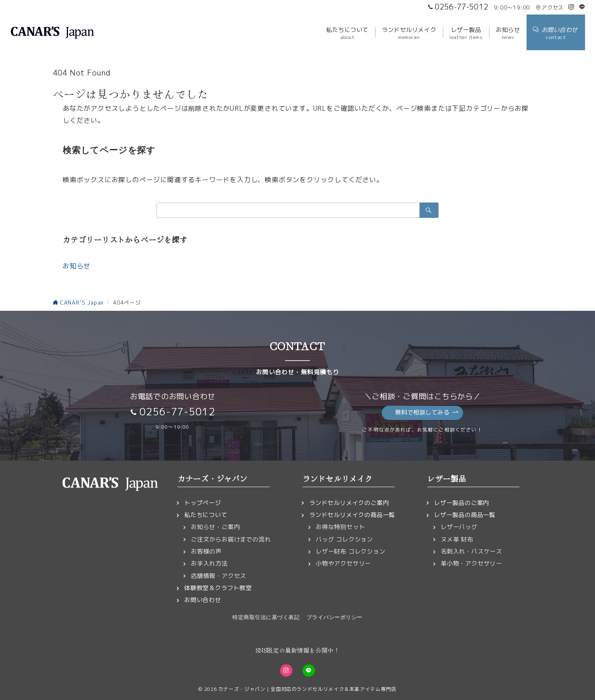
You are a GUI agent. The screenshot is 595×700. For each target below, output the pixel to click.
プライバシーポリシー (335, 617)
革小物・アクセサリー (471, 563)
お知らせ (77, 266)
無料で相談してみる (427, 413)
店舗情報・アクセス (218, 576)
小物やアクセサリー (343, 563)
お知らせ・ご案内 (215, 527)
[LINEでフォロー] (582, 7)
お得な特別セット (340, 527)
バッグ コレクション (344, 539)
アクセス (550, 7)
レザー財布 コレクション (351, 551)
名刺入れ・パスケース (471, 551)
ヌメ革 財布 (457, 539)
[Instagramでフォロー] (571, 7)
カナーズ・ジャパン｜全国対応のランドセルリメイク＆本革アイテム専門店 (307, 689)
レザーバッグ (459, 527)
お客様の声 (206, 551)
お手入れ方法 (209, 563)
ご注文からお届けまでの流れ (231, 539)
